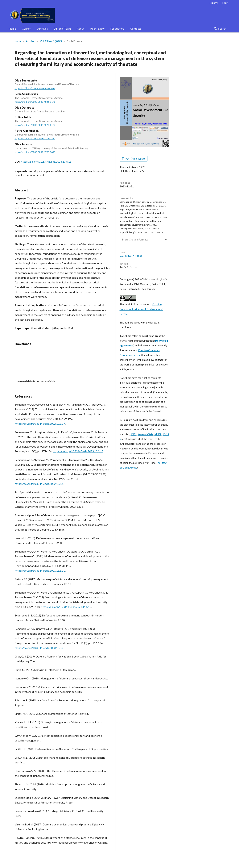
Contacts (136, 29)
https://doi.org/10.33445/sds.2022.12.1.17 (40, 424)
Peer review (97, 29)
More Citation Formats (135, 240)
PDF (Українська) (135, 159)
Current (27, 29)
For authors (117, 29)
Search (222, 29)
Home (12, 29)
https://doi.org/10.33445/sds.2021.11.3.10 (40, 571)
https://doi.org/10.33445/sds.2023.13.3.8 (39, 648)
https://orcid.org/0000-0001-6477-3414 (35, 88)
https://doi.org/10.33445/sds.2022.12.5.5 (39, 484)
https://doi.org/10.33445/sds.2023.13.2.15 (78, 451)
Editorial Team (62, 29)
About (80, 29)
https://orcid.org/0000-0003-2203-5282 (35, 138)
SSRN (134, 434)
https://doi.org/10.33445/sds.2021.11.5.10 (66, 607)
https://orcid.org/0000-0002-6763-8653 (35, 152)
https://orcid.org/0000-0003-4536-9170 (35, 102)
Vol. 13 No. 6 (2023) (51, 41)
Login (225, 3)
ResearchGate (146, 434)
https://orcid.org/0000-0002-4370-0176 (35, 125)
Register (213, 3)
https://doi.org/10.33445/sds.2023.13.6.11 (46, 162)
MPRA (158, 434)
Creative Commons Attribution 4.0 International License (141, 309)
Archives (43, 29)
